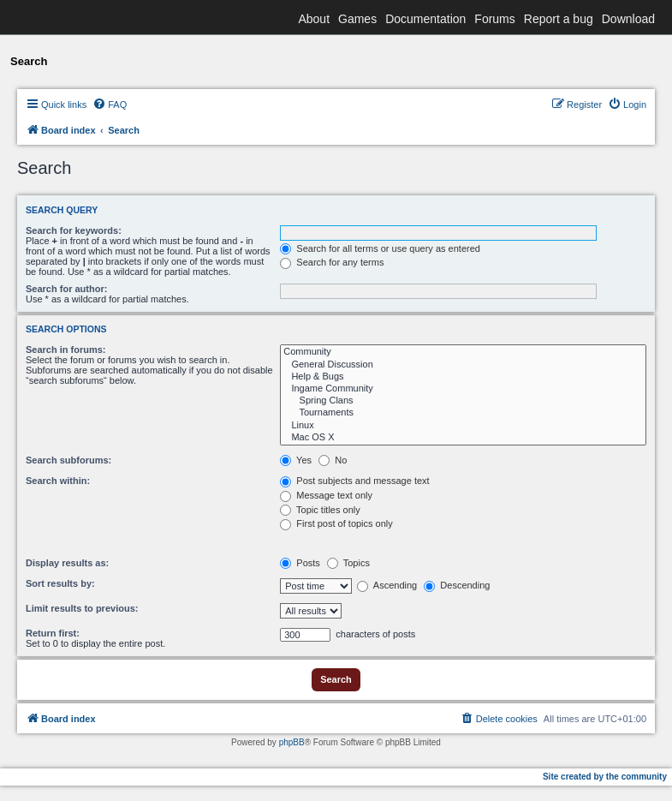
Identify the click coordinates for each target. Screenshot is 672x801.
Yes (296, 460)
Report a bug (559, 19)
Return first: (53, 633)
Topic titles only (320, 510)
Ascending (387, 585)
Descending (457, 585)
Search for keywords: (74, 230)
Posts (300, 563)
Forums (494, 19)
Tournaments (463, 413)
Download (628, 19)
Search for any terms (332, 262)
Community (463, 352)
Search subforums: (68, 460)
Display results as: (67, 563)
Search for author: (66, 289)
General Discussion (463, 365)
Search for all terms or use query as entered (380, 248)
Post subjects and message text (354, 481)
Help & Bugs (463, 377)
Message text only (326, 495)
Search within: (58, 481)
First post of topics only (336, 523)
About (314, 19)
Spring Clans (463, 401)
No (333, 460)
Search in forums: (66, 350)
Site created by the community (605, 777)
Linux (463, 426)
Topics (348, 563)
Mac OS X (463, 438)
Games (357, 19)
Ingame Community (463, 389)
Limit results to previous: (82, 608)
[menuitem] (110, 105)
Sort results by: (60, 583)
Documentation (425, 19)
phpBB (292, 742)
